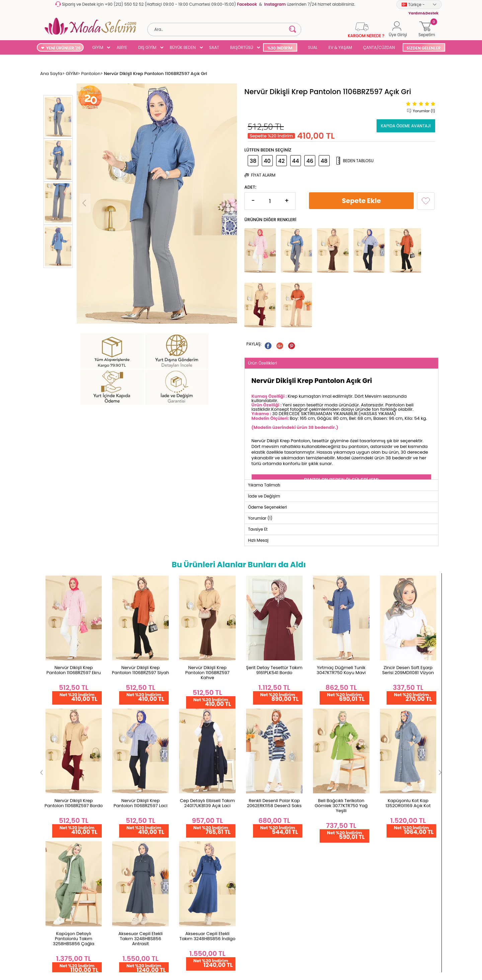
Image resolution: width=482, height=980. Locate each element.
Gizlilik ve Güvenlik (62, 771)
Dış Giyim (254, 739)
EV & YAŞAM (340, 47)
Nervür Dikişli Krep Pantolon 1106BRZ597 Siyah (74, 598)
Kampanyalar (259, 814)
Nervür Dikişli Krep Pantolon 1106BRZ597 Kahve (141, 601)
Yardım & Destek (61, 824)
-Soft (204, 949)
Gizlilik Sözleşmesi (62, 814)
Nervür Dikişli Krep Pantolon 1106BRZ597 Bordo (408, 598)
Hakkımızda (123, 728)
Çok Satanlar (258, 792)
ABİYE (122, 47)
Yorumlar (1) (424, 110)
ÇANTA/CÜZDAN (379, 47)
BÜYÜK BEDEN (183, 47)
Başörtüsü (255, 771)
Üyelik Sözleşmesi (62, 781)
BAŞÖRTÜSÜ (242, 47)
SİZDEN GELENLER (424, 48)
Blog (249, 803)
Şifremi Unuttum (195, 728)
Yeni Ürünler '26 (261, 717)
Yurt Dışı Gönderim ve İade (72, 749)
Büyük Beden (258, 760)
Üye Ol (184, 749)
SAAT (214, 47)
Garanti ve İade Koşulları (70, 739)
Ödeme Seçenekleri (64, 728)
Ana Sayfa (121, 717)
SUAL (312, 47)
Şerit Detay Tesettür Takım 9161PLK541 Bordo (207, 598)
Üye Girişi (187, 760)
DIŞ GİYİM (147, 47)
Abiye (250, 749)
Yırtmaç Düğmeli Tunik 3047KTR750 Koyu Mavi (274, 598)
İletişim (118, 739)
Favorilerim (189, 739)
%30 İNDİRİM (280, 48)
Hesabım (187, 717)
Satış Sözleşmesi (61, 792)
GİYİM (98, 47)
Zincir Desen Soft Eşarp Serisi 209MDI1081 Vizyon (341, 598)
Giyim (251, 728)
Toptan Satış (57, 717)
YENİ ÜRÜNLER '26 (63, 48)
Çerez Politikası (59, 803)
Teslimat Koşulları (62, 760)
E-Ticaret (220, 949)
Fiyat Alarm (263, 174)
